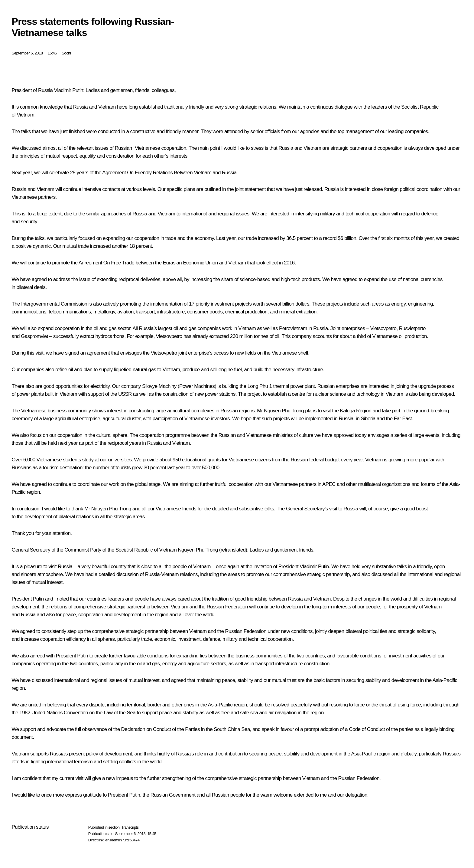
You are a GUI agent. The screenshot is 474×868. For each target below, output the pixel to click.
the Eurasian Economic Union (187, 263)
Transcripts (130, 827)
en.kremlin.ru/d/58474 (122, 840)
